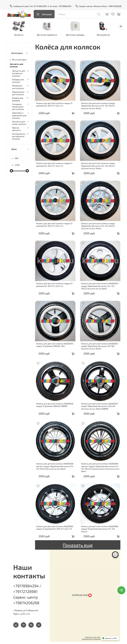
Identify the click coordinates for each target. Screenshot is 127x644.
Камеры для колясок (18, 80)
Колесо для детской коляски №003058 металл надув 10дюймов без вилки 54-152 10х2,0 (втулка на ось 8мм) (55, 466)
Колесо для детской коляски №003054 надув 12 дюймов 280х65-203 (55, 344)
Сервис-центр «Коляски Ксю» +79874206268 (98, 6)
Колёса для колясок (18, 99)
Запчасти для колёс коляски (19, 122)
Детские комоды (73, 34)
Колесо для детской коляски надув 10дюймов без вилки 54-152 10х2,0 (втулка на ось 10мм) (98, 105)
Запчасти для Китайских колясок (19, 73)
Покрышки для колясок (18, 86)
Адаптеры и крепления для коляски (19, 115)
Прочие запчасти (16, 129)
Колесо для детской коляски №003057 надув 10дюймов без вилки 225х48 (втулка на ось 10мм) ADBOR (100, 406)
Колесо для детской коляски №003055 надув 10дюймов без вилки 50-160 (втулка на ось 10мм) (100, 346)
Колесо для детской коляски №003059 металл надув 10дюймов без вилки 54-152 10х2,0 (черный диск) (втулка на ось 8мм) (100, 467)
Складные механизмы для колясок (18, 106)
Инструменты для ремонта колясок (19, 136)
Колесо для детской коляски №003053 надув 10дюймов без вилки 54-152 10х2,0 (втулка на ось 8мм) (100, 285)
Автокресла (100, 34)
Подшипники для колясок (18, 93)
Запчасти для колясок (16, 65)
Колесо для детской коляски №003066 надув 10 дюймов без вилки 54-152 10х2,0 (100, 528)
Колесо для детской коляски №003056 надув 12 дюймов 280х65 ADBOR (55, 404)
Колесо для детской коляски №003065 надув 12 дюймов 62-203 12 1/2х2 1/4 (55, 527)
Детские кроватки (46, 34)
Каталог (44, 14)
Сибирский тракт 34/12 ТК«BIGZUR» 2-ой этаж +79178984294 (41, 6)
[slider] (11, 170)
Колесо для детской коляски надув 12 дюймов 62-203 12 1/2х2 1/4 (54, 104)
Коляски (19, 34)
